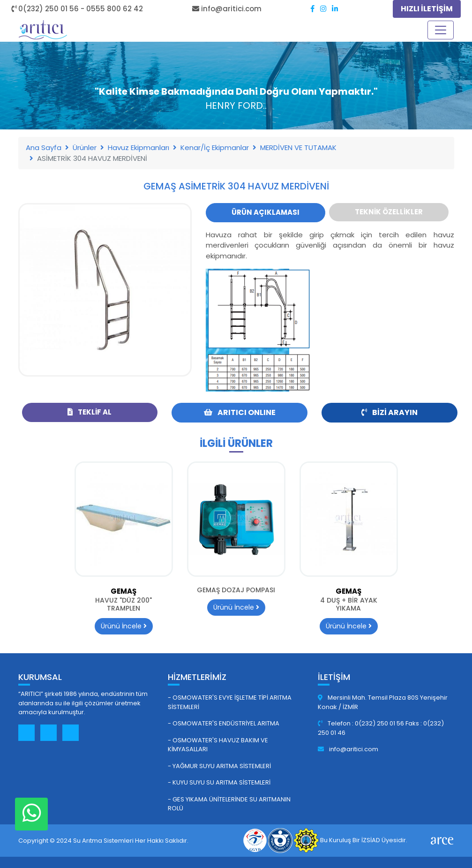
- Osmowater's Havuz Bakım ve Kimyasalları (218, 745)
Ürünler (85, 147)
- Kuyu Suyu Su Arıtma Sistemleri (219, 782)
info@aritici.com (348, 749)
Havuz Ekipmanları (139, 147)
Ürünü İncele (124, 626)
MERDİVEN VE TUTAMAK (298, 147)
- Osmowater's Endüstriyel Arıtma (224, 723)
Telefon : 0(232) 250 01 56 (362, 723)
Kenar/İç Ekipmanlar (215, 147)
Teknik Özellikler (389, 212)
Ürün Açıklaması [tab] (266, 212)
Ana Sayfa (44, 147)
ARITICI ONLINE (240, 412)
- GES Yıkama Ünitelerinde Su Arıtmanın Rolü (229, 804)
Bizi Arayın (390, 412)
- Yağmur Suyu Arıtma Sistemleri (219, 766)
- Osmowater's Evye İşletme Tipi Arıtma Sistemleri (230, 702)
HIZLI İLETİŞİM (427, 9)
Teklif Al (90, 412)
